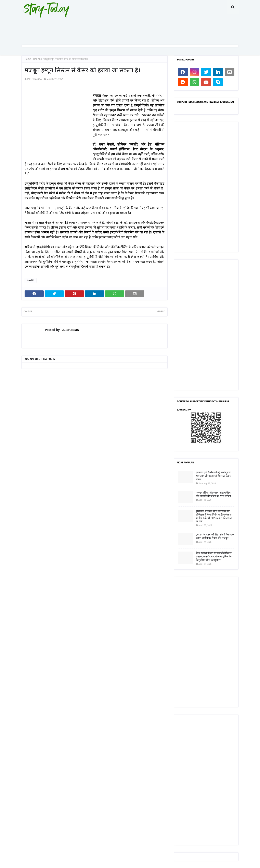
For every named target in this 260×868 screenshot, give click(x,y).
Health (37, 59)
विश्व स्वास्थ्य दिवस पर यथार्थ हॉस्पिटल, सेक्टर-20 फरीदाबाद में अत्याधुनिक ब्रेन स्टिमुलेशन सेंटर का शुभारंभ (214, 557)
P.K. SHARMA (34, 79)
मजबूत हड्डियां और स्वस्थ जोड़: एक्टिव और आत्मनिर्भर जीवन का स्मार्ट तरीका (213, 494)
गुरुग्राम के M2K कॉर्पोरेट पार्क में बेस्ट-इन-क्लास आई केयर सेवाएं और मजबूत (215, 536)
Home (28, 59)
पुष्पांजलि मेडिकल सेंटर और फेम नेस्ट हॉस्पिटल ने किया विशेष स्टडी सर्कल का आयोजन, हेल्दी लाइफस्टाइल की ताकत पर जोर (214, 516)
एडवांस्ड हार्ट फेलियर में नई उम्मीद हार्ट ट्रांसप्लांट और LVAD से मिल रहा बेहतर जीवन (213, 476)
